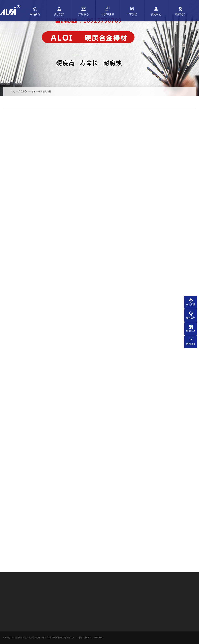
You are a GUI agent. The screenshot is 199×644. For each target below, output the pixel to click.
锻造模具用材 (45, 91)
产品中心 (23, 91)
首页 (13, 91)
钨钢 (33, 91)
